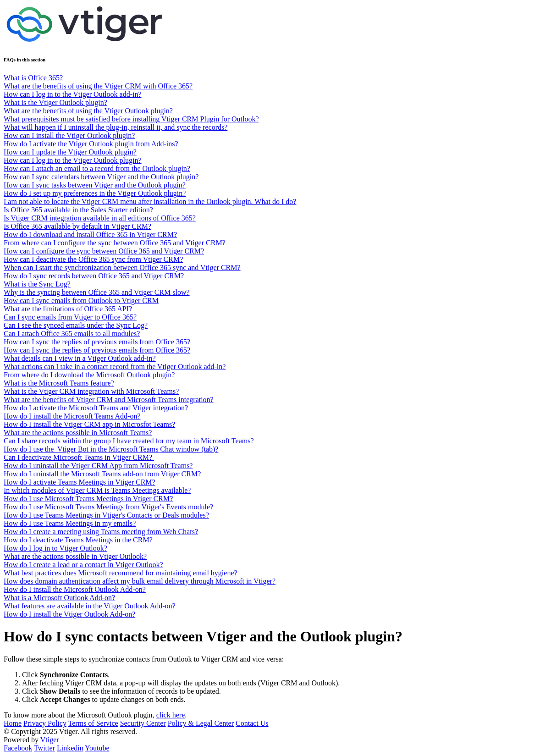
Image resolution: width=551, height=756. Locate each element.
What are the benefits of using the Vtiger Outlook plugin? (88, 111)
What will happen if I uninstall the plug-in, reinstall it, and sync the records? (116, 127)
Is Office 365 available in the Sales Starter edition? (78, 210)
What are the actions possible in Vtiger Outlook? (75, 556)
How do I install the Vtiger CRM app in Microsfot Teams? (89, 424)
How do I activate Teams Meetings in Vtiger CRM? (80, 482)
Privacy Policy (45, 723)
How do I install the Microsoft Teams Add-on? (72, 416)
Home (13, 723)
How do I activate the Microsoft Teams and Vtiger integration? (96, 408)
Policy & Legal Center (201, 723)
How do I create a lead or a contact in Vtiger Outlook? (83, 565)
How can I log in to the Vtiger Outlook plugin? (73, 160)
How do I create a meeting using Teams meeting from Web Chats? (101, 532)
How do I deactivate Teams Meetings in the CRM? (78, 540)
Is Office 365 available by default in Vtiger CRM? (77, 226)
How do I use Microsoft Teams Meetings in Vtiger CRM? (88, 499)
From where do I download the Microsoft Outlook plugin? (89, 375)
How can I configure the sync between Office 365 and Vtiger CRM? (104, 251)
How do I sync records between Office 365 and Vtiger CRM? (94, 276)
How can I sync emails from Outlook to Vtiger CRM (81, 301)
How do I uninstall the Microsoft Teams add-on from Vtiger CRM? (102, 474)
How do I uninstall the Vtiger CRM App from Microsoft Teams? (98, 466)
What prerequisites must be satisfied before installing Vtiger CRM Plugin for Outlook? (131, 119)
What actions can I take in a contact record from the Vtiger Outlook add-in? (115, 367)
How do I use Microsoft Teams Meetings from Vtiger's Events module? (108, 507)
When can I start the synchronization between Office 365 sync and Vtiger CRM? (122, 268)
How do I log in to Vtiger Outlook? (55, 548)
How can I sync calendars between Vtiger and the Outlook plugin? (101, 177)
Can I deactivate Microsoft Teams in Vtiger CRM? (79, 457)
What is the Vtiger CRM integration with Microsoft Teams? (91, 391)
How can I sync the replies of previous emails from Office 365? (97, 342)
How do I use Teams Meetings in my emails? (70, 523)
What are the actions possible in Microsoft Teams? (78, 433)
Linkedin (70, 748)
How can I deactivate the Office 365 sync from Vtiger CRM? (93, 259)
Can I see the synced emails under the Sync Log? (76, 325)
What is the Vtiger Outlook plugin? (55, 102)
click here (171, 715)
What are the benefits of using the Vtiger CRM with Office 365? (98, 86)
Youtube (97, 748)
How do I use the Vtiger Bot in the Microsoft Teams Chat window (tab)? (111, 449)
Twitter (44, 748)
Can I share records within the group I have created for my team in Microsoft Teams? (129, 441)
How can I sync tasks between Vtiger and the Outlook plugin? (95, 185)
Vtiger (50, 740)
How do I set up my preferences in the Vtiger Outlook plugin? (95, 193)
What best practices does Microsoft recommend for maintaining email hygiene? (121, 573)
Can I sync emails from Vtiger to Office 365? (70, 317)
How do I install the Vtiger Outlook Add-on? (69, 614)
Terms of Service (93, 723)
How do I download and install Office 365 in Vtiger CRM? (90, 235)
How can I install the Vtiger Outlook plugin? (69, 135)
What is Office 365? (33, 78)
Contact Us (252, 723)
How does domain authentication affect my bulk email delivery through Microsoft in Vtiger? (140, 581)
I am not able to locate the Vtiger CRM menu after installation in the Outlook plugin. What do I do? (150, 201)
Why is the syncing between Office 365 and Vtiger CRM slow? (97, 292)
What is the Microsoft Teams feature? (59, 383)
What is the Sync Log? (37, 284)
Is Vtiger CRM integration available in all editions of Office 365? (100, 218)
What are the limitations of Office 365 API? (68, 309)
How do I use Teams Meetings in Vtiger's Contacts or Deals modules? (106, 515)
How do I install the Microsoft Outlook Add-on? (75, 589)
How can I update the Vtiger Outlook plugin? (70, 152)
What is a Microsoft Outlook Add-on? (59, 598)
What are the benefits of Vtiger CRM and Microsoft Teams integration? (109, 400)
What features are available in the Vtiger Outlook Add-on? (90, 606)
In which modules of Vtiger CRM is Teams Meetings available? (97, 490)
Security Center (143, 723)
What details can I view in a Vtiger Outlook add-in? (80, 358)
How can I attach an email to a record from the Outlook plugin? (97, 168)
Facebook (18, 748)
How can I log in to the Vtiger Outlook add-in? (73, 94)
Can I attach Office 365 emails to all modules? (72, 334)
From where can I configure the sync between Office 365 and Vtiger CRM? (115, 243)
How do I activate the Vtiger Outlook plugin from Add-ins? (91, 144)
